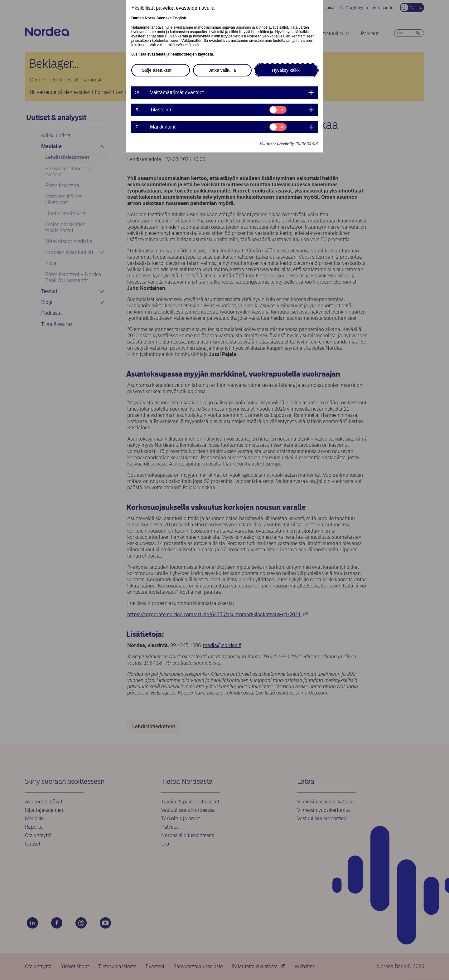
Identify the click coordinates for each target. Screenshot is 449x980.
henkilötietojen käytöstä (192, 54)
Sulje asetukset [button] (157, 70)
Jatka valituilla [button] (222, 70)
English (179, 18)
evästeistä (156, 54)
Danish (138, 18)
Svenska (164, 18)
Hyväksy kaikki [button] (286, 70)
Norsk (150, 18)
